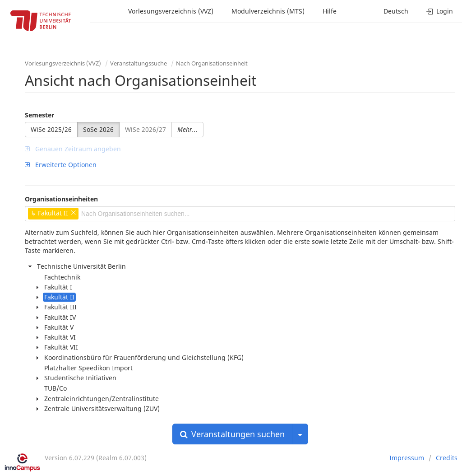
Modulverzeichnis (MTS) (268, 11)
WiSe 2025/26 (51, 129)
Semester (39, 115)
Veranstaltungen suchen (232, 434)
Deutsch (396, 11)
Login (440, 11)
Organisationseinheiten (61, 199)
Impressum (407, 458)
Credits (447, 458)
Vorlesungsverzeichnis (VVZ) (171, 11)
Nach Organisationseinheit (212, 63)
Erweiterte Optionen (61, 165)
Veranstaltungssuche (139, 63)
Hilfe (330, 11)
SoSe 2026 (98, 129)
